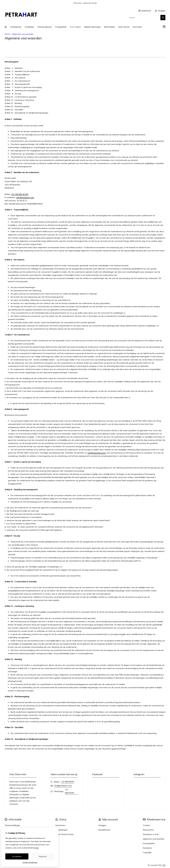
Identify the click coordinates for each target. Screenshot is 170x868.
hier (37, 848)
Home (7, 34)
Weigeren (43, 856)
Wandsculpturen (45, 27)
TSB (164, 865)
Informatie (137, 27)
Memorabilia (110, 27)
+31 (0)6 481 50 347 (20, 194)
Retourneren (148, 830)
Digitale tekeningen (92, 27)
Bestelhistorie (104, 830)
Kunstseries (60, 825)
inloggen (160, 11)
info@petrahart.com (25, 197)
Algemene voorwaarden (23, 34)
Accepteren (17, 856)
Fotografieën (61, 27)
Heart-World (124, 27)
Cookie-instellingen (30, 862)
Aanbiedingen (62, 830)
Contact (146, 825)
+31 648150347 (68, 782)
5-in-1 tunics (75, 27)
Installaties (29, 27)
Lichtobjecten (16, 27)
